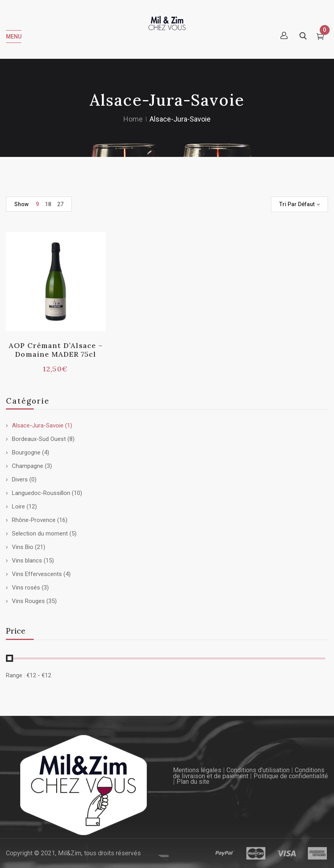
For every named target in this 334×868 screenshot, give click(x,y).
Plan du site (193, 782)
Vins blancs (27, 561)
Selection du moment (40, 534)
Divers (20, 479)
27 (60, 204)
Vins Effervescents (37, 574)
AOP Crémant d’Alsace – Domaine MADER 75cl (56, 350)
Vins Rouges (28, 601)
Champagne (28, 466)
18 (48, 204)
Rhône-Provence (34, 520)
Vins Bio (23, 547)
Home (133, 119)
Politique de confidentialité (291, 776)
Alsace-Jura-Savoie (38, 425)
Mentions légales (197, 770)
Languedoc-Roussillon (41, 493)
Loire (18, 506)
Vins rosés (26, 588)
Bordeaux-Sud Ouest (39, 439)
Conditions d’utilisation (258, 770)
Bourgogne (26, 452)
